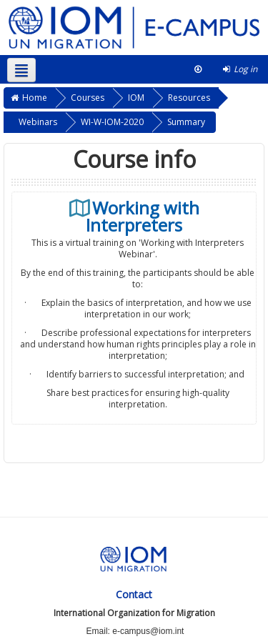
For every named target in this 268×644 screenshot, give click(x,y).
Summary (186, 122)
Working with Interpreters (143, 217)
